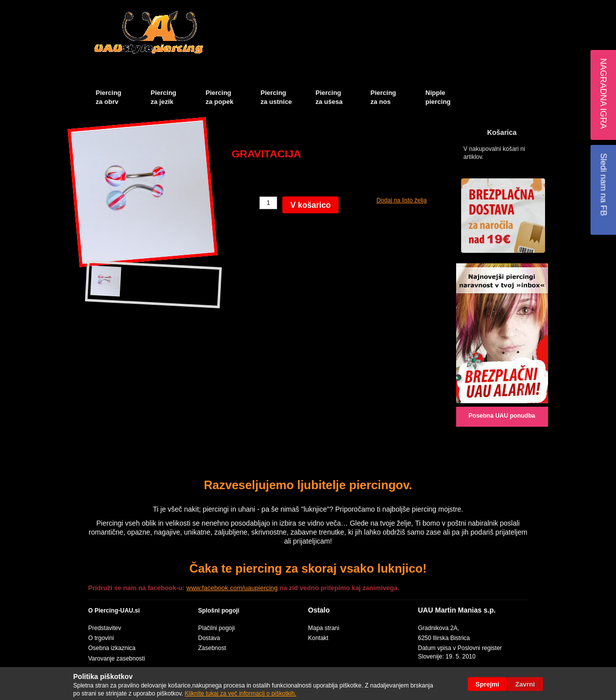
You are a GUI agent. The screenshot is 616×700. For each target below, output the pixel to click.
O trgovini (101, 638)
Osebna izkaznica (112, 648)
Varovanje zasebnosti (117, 659)
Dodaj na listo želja (401, 200)
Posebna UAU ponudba (502, 416)
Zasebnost (212, 648)
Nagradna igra (603, 93)
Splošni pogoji (219, 611)
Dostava (209, 638)
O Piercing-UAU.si (114, 611)
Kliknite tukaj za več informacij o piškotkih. (241, 694)
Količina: (245, 203)
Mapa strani (324, 628)
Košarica (455, 8)
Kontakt (318, 638)
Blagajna (485, 8)
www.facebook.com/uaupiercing (232, 588)
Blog (511, 8)
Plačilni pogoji (217, 628)
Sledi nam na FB (603, 184)
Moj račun (417, 8)
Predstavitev (105, 628)
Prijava (533, 8)
